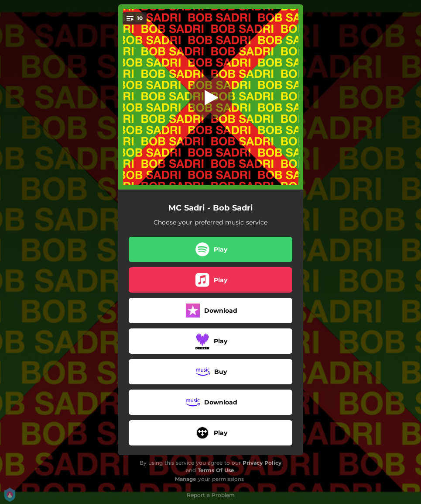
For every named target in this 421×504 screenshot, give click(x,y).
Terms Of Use (216, 470)
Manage (186, 479)
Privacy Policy (262, 463)
